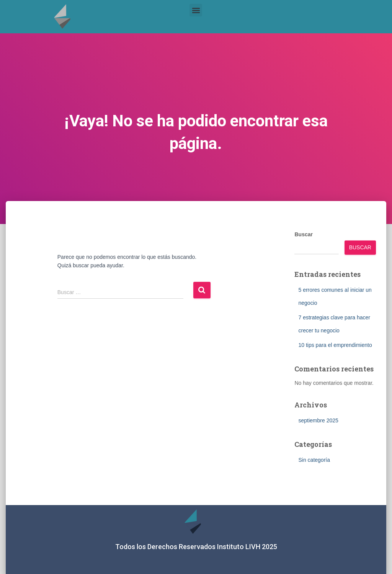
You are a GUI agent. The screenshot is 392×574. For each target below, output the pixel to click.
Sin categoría (314, 460)
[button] (196, 10)
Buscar (303, 234)
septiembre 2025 (318, 420)
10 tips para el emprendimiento (335, 345)
